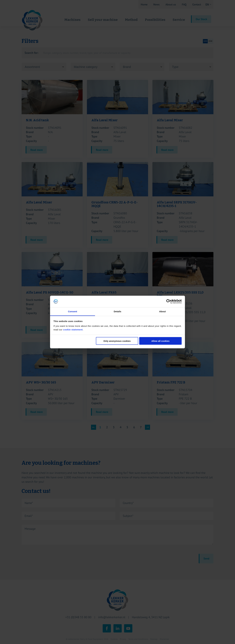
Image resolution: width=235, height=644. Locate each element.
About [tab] (162, 311)
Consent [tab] (73, 311)
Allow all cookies (160, 341)
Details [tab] (117, 311)
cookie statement (73, 329)
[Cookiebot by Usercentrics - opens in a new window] (169, 301)
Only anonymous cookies (117, 341)
